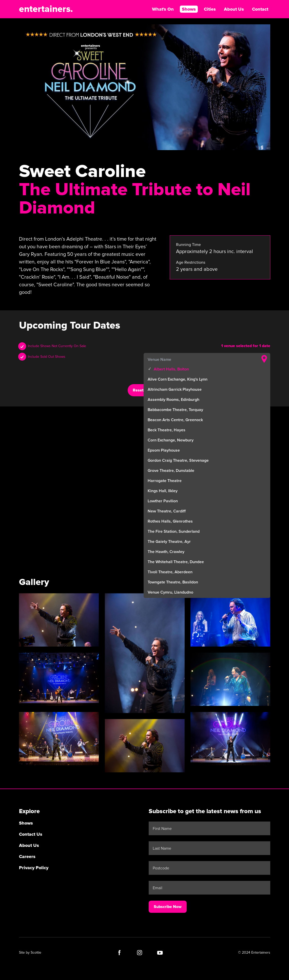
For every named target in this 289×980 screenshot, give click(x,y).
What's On (163, 9)
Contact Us (31, 834)
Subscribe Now (168, 907)
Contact (260, 9)
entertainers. (46, 9)
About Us (234, 9)
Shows (189, 9)
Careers (27, 857)
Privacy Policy (34, 868)
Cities (210, 9)
